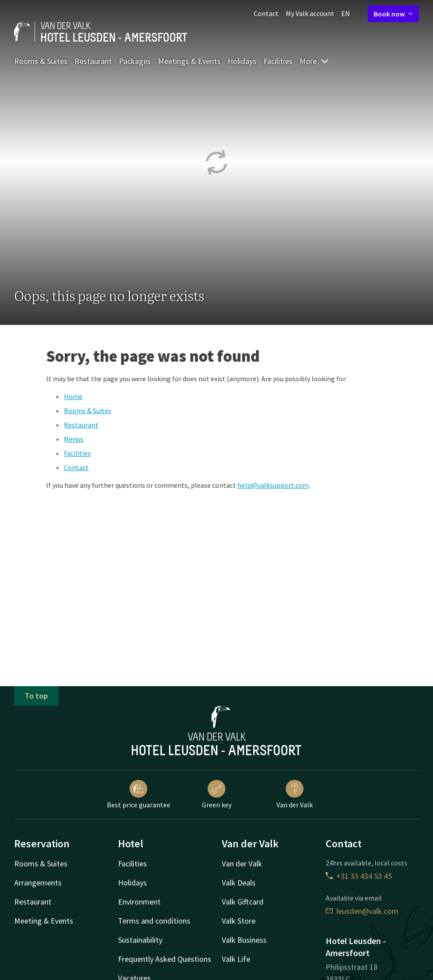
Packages (135, 61)
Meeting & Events (44, 921)
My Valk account (310, 13)
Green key (217, 794)
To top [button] (36, 696)
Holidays (242, 61)
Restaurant (93, 61)
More (314, 61)
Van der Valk (295, 794)
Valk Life (236, 959)
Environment (139, 902)
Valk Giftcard (243, 902)
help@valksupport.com (273, 485)
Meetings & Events (189, 61)
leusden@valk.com (362, 911)
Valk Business (244, 940)
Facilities (278, 61)
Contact (266, 13)
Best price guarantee (139, 794)
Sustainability (140, 940)
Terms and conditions (154, 921)
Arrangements (38, 883)
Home (73, 396)
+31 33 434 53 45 (359, 876)
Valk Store (239, 921)
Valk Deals (239, 883)
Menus (74, 439)
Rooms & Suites (41, 61)
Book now (393, 14)
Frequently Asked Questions (165, 959)
